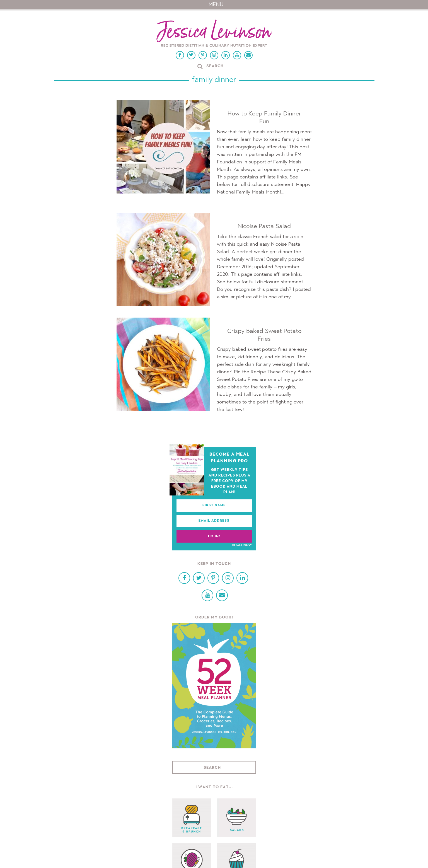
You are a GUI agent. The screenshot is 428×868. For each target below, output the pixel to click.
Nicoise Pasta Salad (264, 226)
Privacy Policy (242, 545)
